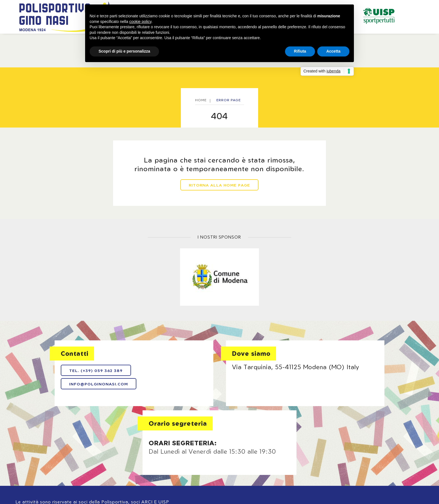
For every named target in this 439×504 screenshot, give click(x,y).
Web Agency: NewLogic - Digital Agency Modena (57, 473)
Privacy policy (191, 459)
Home (41, 42)
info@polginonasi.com (67, 391)
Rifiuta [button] (300, 51)
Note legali (157, 459)
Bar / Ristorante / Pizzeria (370, 42)
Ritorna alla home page (220, 199)
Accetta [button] (333, 51)
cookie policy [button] (140, 22)
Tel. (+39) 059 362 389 (65, 378)
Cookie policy (229, 459)
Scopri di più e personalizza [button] (124, 51)
